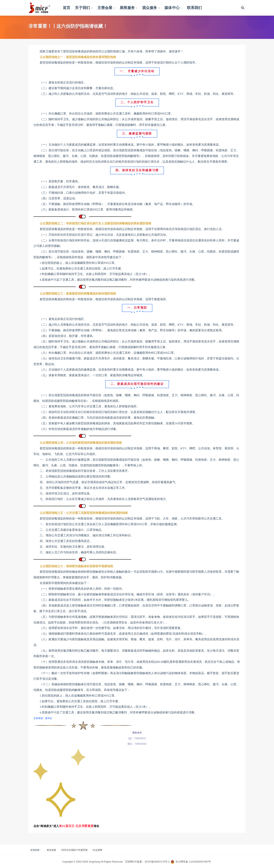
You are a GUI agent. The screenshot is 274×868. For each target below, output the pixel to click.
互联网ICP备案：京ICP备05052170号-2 (147, 862)
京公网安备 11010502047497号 (193, 862)
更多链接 (51, 850)
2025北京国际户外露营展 (74, 850)
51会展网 (97, 850)
